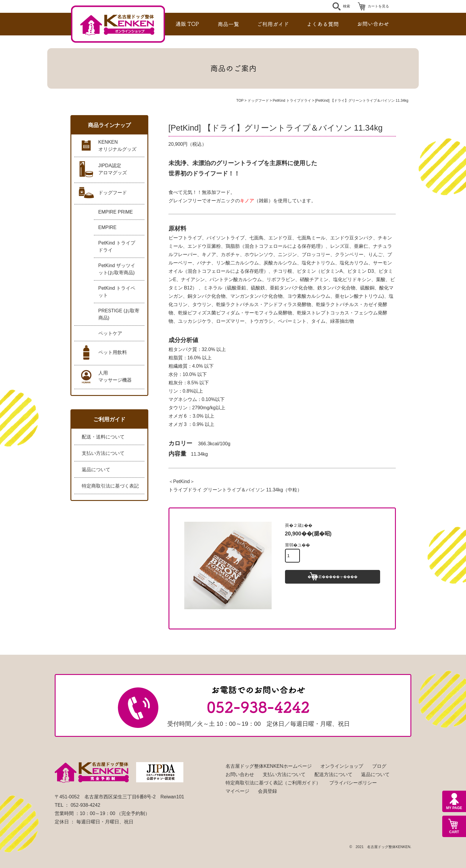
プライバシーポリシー (353, 783)
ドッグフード (258, 101)
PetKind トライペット (117, 292)
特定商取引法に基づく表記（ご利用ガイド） (273, 783)
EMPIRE (107, 227)
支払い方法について (103, 453)
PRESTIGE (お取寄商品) (119, 314)
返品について (96, 470)
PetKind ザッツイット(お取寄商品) (117, 269)
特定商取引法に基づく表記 (110, 486)
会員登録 (267, 791)
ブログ (379, 766)
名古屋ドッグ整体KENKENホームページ (269, 766)
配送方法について (333, 774)
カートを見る (378, 6)
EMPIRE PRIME (116, 212)
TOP (240, 101)
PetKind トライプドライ (292, 101)
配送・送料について (103, 437)
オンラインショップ (342, 766)
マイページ (237, 791)
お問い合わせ (240, 774)
